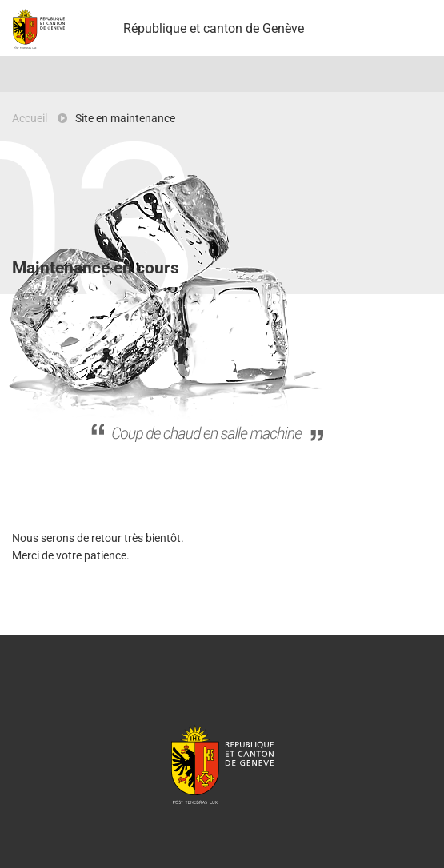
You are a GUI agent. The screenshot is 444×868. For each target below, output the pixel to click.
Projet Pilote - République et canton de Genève (39, 29)
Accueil (30, 118)
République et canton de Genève (222, 764)
